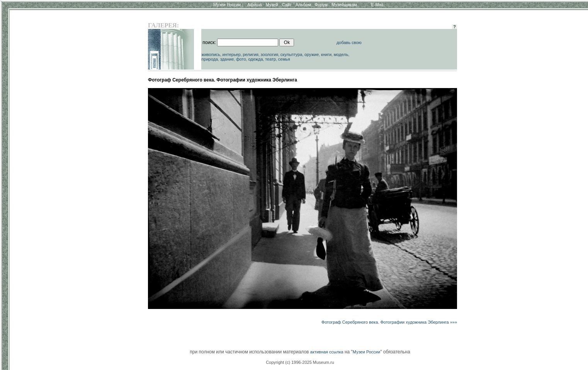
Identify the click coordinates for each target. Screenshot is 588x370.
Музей (272, 5)
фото (241, 59)
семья (284, 59)
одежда (255, 59)
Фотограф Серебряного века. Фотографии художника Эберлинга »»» (389, 322)
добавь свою (349, 42)
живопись (211, 54)
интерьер (232, 54)
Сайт (287, 5)
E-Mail (377, 5)
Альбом (303, 5)
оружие (312, 54)
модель (341, 54)
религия (251, 54)
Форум (321, 5)
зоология (270, 54)
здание (227, 59)
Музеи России (228, 5)
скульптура (291, 54)
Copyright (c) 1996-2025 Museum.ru (300, 362)
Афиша (255, 5)
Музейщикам (344, 5)
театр (270, 59)
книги (326, 54)
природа (210, 59)
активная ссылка (327, 352)
